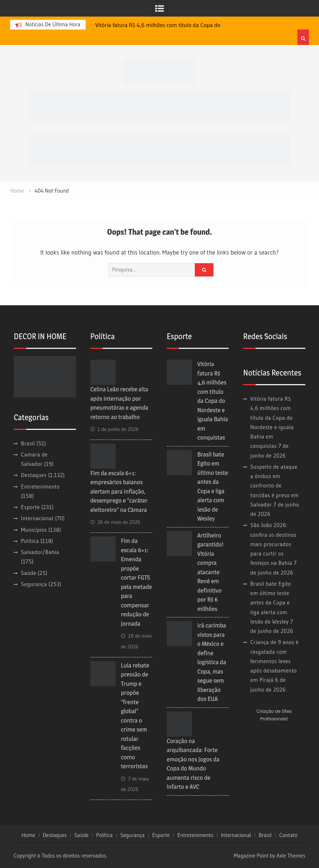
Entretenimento (40, 487)
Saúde (28, 573)
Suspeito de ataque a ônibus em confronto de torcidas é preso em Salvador (274, 486)
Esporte (30, 507)
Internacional (37, 518)
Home (28, 835)
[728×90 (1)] (159, 149)
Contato (288, 835)
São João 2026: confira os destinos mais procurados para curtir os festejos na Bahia (273, 544)
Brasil (28, 443)
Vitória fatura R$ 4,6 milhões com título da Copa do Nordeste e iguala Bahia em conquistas (213, 401)
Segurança (34, 584)
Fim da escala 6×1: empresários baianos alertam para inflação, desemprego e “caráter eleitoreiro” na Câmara (119, 491)
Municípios (34, 530)
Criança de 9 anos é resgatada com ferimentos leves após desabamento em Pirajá (274, 661)
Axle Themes (291, 856)
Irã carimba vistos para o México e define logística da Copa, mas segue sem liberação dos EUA (212, 662)
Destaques (34, 475)
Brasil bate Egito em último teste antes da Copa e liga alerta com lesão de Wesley (271, 603)
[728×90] (159, 106)
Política (30, 541)
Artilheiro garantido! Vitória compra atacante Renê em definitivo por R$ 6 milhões (210, 572)
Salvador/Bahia (40, 552)
